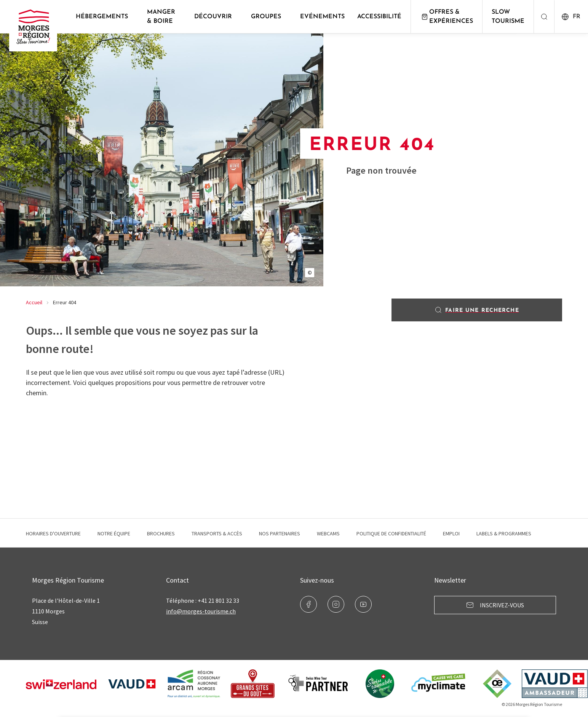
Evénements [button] (322, 17)
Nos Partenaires (280, 533)
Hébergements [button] (102, 17)
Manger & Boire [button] (161, 17)
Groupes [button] (266, 17)
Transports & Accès (217, 533)
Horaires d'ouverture (53, 533)
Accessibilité (379, 17)
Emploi (451, 533)
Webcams (328, 533)
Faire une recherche (477, 310)
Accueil (34, 302)
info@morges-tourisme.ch (201, 611)
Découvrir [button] (213, 17)
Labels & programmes (504, 533)
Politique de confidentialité (391, 533)
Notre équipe (114, 533)
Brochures (161, 533)
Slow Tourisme (508, 17)
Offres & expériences (447, 17)
